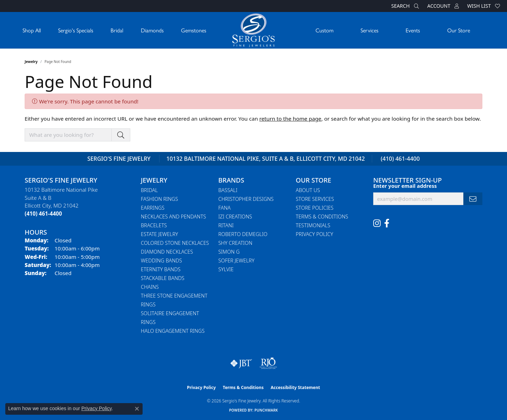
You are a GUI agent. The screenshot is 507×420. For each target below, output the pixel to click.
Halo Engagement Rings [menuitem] (173, 331)
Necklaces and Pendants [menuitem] (173, 217)
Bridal (117, 30)
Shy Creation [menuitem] (235, 243)
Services (370, 30)
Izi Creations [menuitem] (235, 217)
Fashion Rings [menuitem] (159, 199)
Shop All (32, 30)
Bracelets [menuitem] (154, 225)
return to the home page (290, 119)
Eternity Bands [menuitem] (161, 269)
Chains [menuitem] (150, 287)
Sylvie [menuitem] (226, 269)
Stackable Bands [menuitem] (163, 278)
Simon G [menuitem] (229, 252)
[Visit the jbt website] (241, 363)
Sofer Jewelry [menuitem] (236, 260)
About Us (308, 190)
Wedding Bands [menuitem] (161, 260)
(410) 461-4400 (400, 159)
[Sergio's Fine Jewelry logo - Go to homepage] (254, 30)
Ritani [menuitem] (226, 225)
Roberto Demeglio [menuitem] (243, 234)
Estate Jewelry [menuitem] (159, 234)
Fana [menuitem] (224, 208)
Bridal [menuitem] (149, 190)
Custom (324, 30)
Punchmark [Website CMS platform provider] (266, 410)
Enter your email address (405, 186)
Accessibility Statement (295, 387)
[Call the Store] (43, 214)
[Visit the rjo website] (268, 363)
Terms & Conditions (322, 217)
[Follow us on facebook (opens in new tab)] (387, 223)
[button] (404, 6)
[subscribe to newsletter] (473, 199)
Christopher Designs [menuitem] (246, 199)
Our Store (459, 30)
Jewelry (31, 62)
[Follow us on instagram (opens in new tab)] (377, 223)
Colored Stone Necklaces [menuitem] (175, 243)
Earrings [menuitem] (153, 208)
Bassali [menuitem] (228, 190)
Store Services (315, 199)
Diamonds (152, 30)
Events (413, 30)
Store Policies (315, 208)
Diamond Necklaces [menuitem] (167, 252)
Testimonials (313, 225)
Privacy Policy (314, 234)
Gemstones (194, 30)
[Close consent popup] (137, 409)
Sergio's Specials (76, 30)
